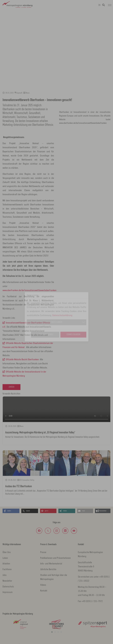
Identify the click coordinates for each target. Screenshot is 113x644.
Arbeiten (6, 563)
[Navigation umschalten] (110, 5)
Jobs (5, 575)
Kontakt (44, 590)
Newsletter (7, 581)
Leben (5, 558)
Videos (43, 585)
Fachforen (7, 569)
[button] (11, 511)
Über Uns (7, 552)
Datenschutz (8, 586)
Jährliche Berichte (48, 569)
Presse (43, 552)
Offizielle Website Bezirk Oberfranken (22, 359)
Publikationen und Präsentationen (55, 558)
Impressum (8, 592)
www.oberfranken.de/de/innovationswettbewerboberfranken (29, 290)
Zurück (11, 387)
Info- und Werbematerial (51, 563)
